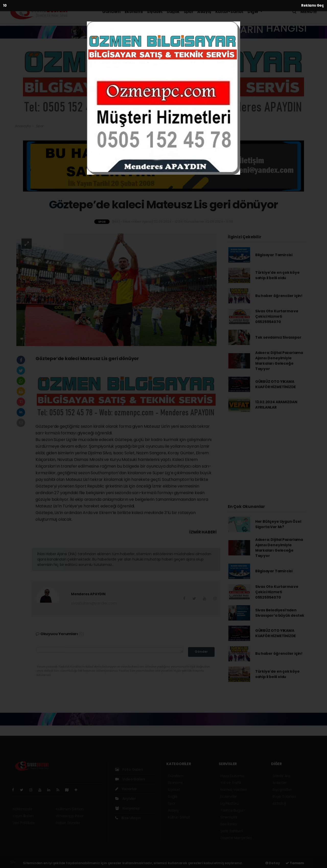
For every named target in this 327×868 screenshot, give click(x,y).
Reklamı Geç (313, 5)
